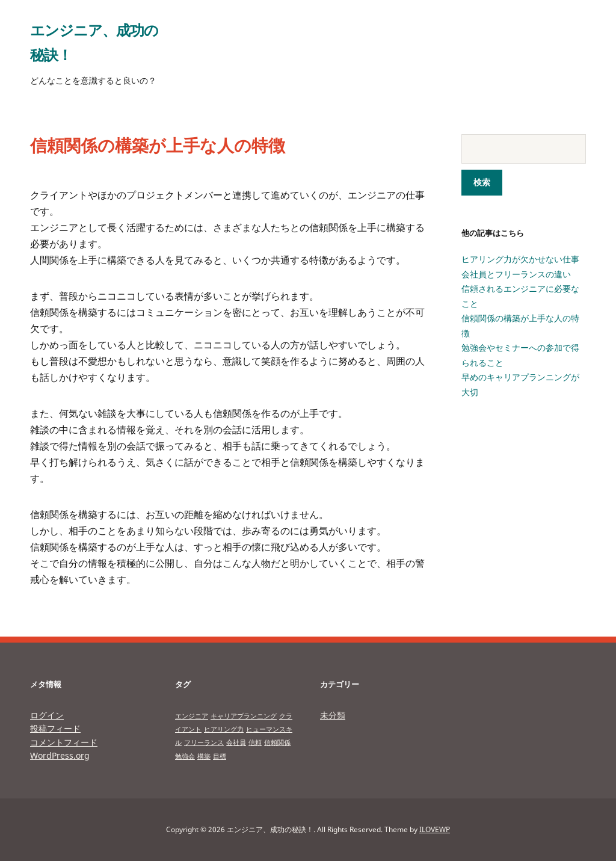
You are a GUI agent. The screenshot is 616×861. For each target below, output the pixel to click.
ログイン (47, 715)
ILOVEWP (435, 829)
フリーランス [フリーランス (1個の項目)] (204, 742)
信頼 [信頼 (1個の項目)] (255, 742)
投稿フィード (55, 728)
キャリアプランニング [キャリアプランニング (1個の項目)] (244, 716)
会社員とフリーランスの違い (516, 274)
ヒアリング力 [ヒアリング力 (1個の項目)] (224, 729)
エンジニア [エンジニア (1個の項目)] (192, 716)
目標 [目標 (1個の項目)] (220, 756)
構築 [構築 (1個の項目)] (204, 756)
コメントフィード (64, 742)
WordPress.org (60, 755)
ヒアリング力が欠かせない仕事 (520, 259)
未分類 (333, 715)
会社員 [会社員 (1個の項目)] (236, 742)
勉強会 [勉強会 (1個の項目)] (185, 756)
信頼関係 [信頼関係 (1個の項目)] (277, 742)
